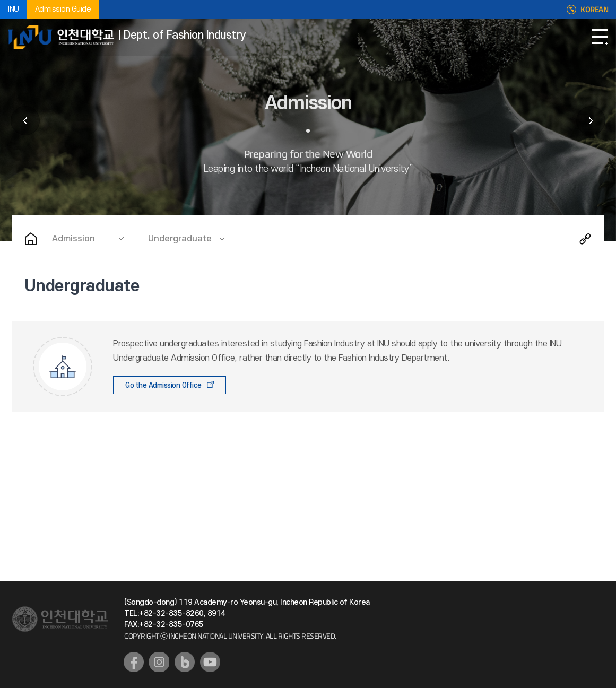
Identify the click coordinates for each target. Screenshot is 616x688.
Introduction (25, 121)
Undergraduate (180, 239)
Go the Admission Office (163, 385)
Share (585, 239)
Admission (73, 239)
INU (14, 9)
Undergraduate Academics (591, 121)
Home (31, 239)
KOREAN (594, 10)
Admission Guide (63, 9)
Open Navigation (600, 37)
